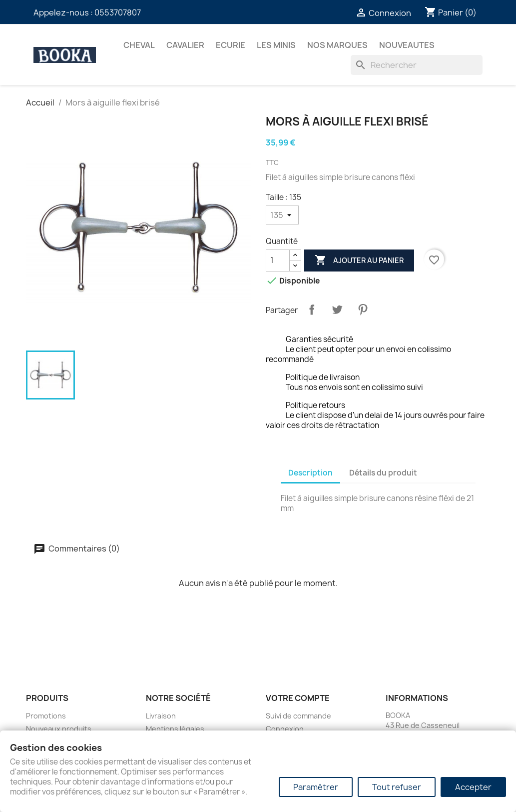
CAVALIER (185, 45)
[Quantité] (278, 260)
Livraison (161, 716)
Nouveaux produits (59, 729)
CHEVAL (139, 45)
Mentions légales (175, 729)
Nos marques (337, 45)
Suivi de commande (298, 716)
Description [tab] (310, 473)
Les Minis (276, 45)
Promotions (46, 716)
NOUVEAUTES (407, 45)
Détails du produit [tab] (383, 473)
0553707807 (118, 12)
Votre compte (298, 698)
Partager (312, 309)
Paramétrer (316, 787)
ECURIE (231, 45)
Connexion (285, 729)
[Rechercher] (417, 65)
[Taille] (282, 215)
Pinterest (363, 309)
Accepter (473, 787)
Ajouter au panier (359, 260)
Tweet (337, 309)
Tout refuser (397, 787)
